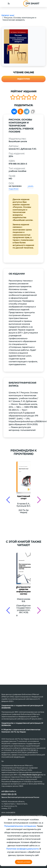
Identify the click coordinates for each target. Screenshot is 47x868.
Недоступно (23, 79)
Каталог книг (8, 15)
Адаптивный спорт (23, 497)
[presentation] (8, 500)
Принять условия (24, 862)
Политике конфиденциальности (22, 849)
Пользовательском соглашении (20, 826)
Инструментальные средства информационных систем (23, 590)
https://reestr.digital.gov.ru (32, 775)
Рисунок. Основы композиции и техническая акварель (19, 19)
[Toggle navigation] (9, 3)
